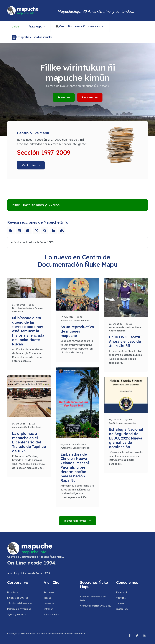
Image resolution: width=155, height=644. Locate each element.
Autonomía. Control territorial (75, 321)
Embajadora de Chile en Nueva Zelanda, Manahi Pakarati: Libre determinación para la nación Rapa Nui (75, 467)
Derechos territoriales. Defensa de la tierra (28, 310)
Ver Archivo (29, 165)
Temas (64, 97)
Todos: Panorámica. (76, 521)
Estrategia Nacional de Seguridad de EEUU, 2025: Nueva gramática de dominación (126, 438)
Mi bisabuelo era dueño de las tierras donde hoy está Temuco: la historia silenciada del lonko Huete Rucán (28, 331)
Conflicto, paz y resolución (122, 423)
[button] (37, 26)
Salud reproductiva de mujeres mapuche (77, 331)
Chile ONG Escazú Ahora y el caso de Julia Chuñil (125, 341)
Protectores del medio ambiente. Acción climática (125, 329)
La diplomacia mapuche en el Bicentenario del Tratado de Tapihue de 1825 (29, 442)
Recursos (90, 97)
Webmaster (80, 634)
